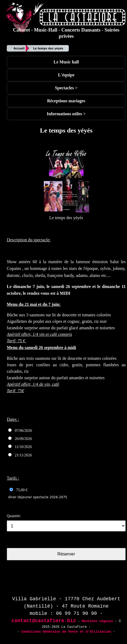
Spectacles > (66, 88)
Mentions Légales (97, 621)
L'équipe (66, 75)
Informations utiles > (66, 114)
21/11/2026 (20, 455)
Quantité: (14, 516)
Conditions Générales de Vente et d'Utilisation (66, 632)
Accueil (19, 48)
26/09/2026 (20, 439)
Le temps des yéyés (48, 48)
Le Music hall (66, 62)
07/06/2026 (20, 431)
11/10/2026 (20, 447)
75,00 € (19, 490)
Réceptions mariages (66, 101)
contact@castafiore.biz (44, 621)
